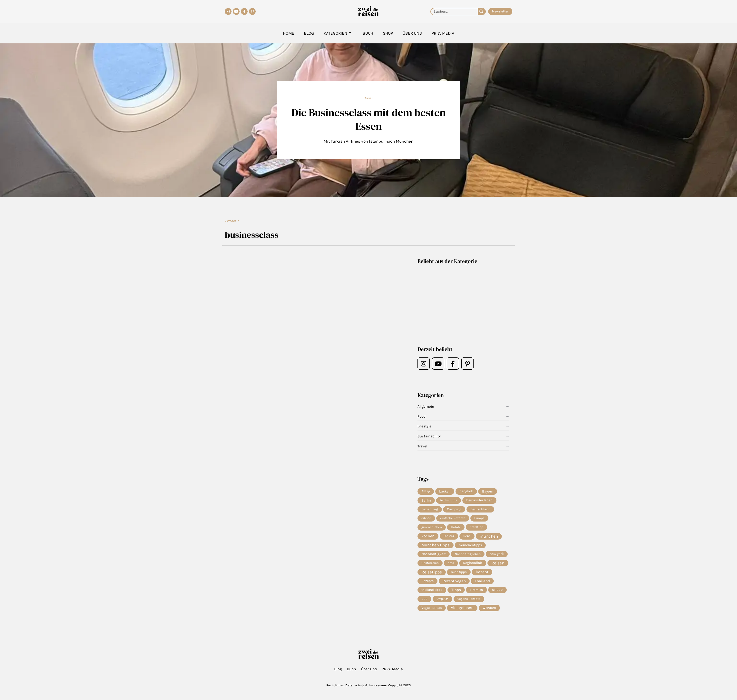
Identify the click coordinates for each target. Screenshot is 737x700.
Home (289, 33)
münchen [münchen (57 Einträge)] (489, 536)
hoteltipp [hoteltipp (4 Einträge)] (476, 527)
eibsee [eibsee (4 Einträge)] (426, 518)
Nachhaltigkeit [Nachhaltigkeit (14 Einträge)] (434, 554)
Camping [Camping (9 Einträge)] (454, 509)
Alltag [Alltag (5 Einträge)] (426, 491)
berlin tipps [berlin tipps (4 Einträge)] (449, 500)
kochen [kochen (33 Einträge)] (428, 536)
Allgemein (426, 406)
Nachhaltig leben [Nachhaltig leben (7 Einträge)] (468, 554)
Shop (388, 33)
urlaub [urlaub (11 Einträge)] (497, 590)
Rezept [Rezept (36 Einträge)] (482, 572)
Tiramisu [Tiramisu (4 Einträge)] (476, 590)
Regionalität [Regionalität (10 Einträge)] (473, 563)
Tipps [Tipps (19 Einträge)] (456, 590)
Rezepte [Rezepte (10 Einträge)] (427, 581)
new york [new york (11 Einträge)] (497, 554)
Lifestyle (424, 426)
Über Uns (412, 33)
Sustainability (429, 436)
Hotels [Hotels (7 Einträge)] (456, 527)
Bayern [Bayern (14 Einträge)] (488, 491)
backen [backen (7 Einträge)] (445, 491)
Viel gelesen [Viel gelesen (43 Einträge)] (462, 608)
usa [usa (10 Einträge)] (424, 599)
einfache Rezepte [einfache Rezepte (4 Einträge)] (453, 518)
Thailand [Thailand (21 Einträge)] (482, 581)
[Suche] (481, 12)
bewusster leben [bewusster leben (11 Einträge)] (479, 500)
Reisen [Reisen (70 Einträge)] (498, 563)
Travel (368, 98)
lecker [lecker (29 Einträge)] (449, 536)
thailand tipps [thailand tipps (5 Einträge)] (432, 590)
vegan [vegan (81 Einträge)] (442, 599)
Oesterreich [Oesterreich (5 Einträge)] (430, 563)
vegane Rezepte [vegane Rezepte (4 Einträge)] (469, 599)
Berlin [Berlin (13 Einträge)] (426, 500)
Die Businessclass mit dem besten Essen (369, 119)
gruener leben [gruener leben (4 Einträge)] (432, 527)
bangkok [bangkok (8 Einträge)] (466, 491)
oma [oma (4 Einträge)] (451, 563)
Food (422, 416)
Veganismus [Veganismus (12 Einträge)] (432, 608)
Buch (368, 33)
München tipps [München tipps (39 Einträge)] (436, 545)
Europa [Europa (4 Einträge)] (479, 518)
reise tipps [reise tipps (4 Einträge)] (459, 572)
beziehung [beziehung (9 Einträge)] (430, 509)
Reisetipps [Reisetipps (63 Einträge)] (432, 572)
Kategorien (338, 33)
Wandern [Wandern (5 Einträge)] (489, 608)
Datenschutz (355, 685)
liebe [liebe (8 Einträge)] (467, 536)
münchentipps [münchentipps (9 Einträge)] (470, 545)
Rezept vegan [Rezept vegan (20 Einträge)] (454, 581)
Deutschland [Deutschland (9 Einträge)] (480, 509)
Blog (309, 33)
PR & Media (443, 33)
